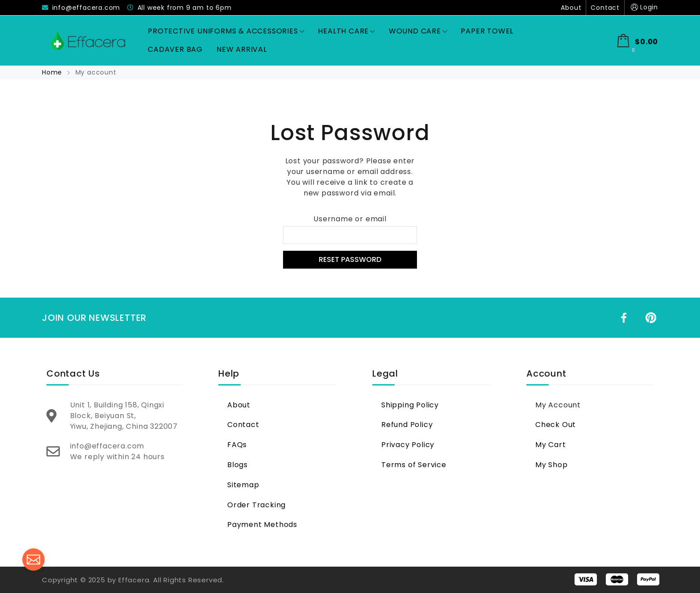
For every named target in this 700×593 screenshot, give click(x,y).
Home (53, 72)
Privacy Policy (408, 445)
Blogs (237, 465)
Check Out (556, 425)
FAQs (237, 445)
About (571, 8)
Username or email (350, 219)
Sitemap (243, 485)
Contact (605, 8)
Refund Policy (407, 425)
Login (644, 7)
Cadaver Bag (175, 49)
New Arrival (242, 49)
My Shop (552, 465)
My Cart (551, 445)
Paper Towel (487, 31)
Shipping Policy (410, 405)
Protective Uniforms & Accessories (226, 31)
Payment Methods (262, 525)
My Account (558, 405)
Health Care (346, 31)
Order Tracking (256, 505)
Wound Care (418, 31)
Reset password (350, 259)
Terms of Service (414, 465)
